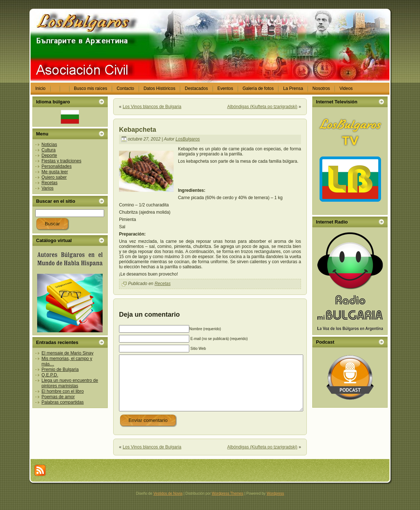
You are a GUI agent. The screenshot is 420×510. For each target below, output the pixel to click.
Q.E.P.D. (50, 375)
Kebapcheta (138, 130)
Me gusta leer (55, 172)
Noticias (49, 145)
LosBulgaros (188, 139)
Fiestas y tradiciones (61, 161)
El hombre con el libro (63, 391)
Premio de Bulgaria (60, 369)
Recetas (49, 183)
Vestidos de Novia (168, 504)
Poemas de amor (58, 397)
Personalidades (57, 166)
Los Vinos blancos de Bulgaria (152, 107)
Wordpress (275, 504)
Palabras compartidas (63, 402)
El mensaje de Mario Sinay (68, 353)
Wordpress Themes (228, 504)
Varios (47, 188)
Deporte (49, 155)
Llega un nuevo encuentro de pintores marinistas (70, 383)
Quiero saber (54, 177)
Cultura (49, 150)
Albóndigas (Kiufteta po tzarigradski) (262, 107)
